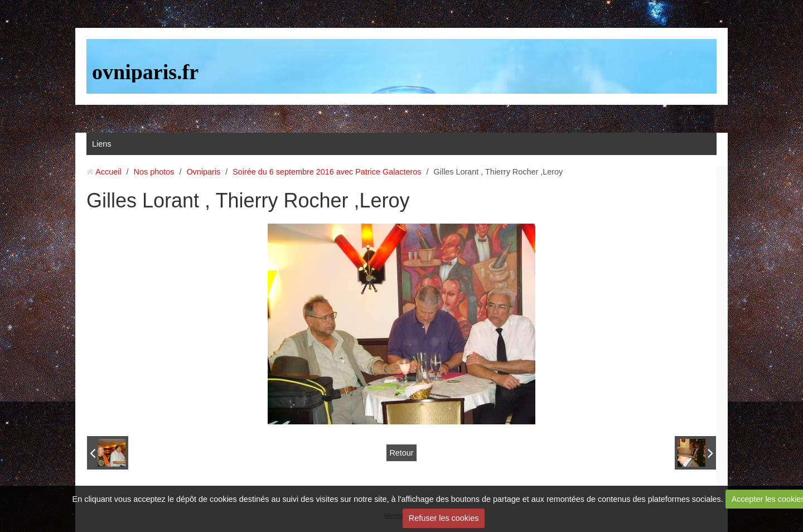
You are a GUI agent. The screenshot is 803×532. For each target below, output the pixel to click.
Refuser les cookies (444, 518)
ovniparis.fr (145, 72)
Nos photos (154, 172)
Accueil (108, 172)
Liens (101, 144)
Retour (401, 453)
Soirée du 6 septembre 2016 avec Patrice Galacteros (327, 172)
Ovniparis (203, 172)
